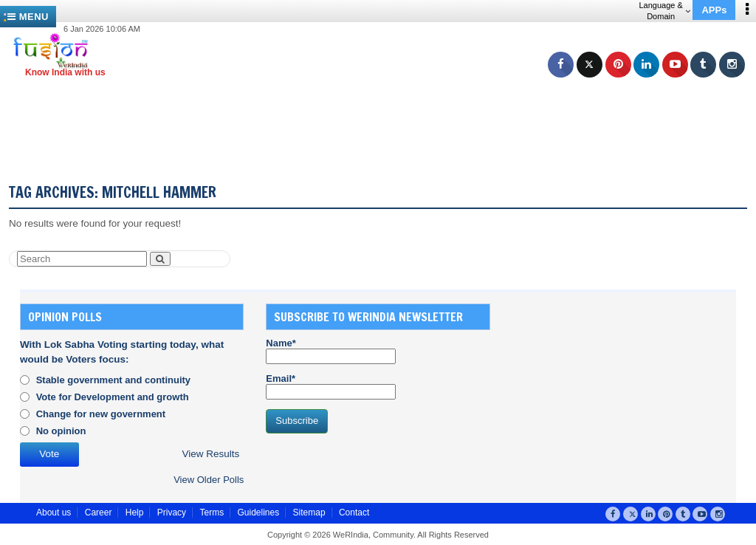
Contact (354, 513)
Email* (331, 386)
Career (99, 513)
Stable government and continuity (113, 380)
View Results (210, 454)
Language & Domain (664, 11)
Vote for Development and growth (113, 397)
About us (54, 513)
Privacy (172, 513)
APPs (714, 10)
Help (135, 513)
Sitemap (309, 513)
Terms (212, 513)
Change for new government (101, 414)
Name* (331, 351)
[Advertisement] (384, 111)
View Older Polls (209, 480)
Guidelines (258, 513)
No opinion (61, 431)
